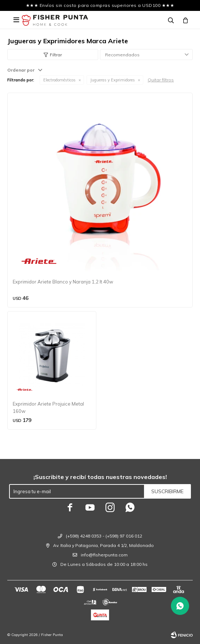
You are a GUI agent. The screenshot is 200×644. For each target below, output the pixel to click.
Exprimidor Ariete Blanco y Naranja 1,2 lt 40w (63, 282)
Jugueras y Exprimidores (113, 80)
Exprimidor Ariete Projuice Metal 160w (48, 407)
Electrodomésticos (59, 80)
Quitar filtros (161, 80)
